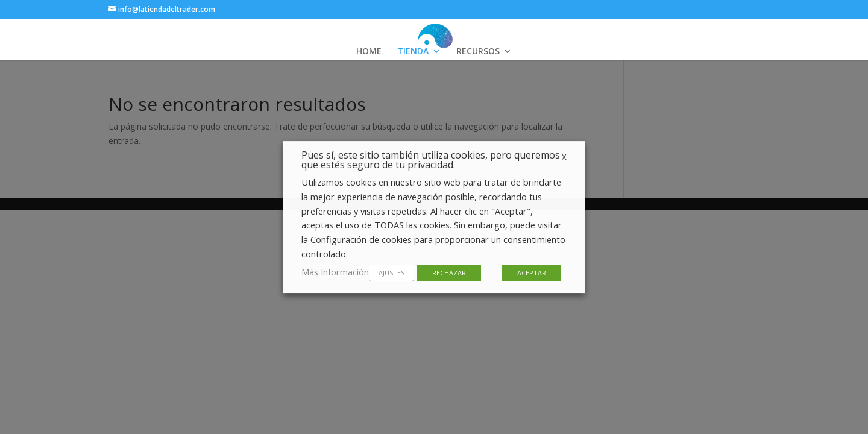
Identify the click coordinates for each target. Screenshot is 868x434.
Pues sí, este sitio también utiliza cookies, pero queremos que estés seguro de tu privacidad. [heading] (431, 161)
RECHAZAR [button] (449, 273)
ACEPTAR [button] (532, 273)
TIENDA (413, 52)
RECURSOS (478, 52)
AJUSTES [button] (392, 273)
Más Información (335, 272)
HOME (369, 52)
